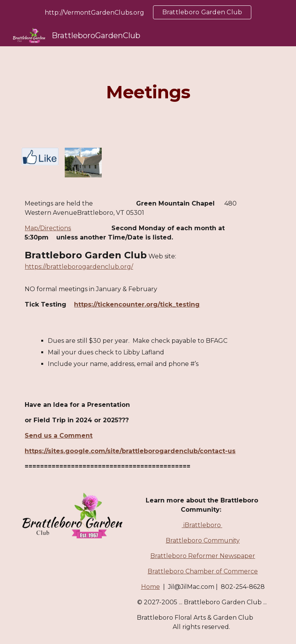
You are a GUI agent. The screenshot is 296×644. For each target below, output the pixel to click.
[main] (148, 92)
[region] (148, 12)
